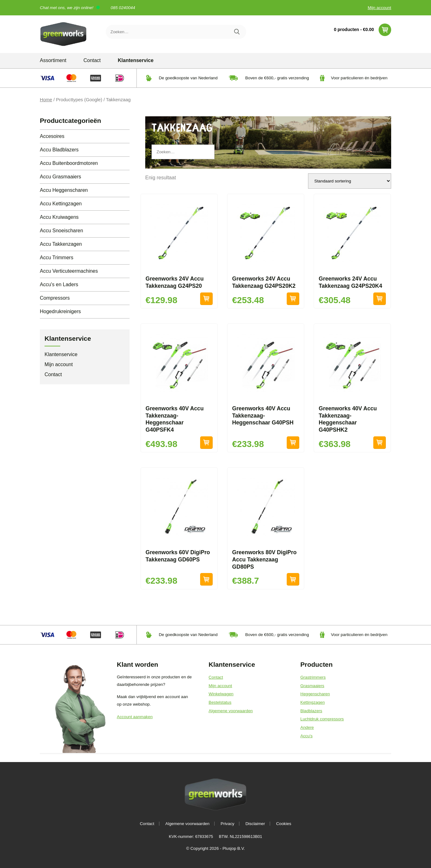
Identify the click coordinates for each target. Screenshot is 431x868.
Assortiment (53, 60)
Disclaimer (255, 824)
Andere (307, 727)
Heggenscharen (315, 694)
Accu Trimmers (57, 258)
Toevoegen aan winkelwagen (206, 299)
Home (46, 100)
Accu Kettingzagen (61, 204)
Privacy (227, 824)
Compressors (55, 298)
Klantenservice (136, 60)
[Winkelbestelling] (350, 181)
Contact (92, 60)
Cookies (284, 824)
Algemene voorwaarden (231, 711)
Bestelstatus (220, 702)
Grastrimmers (313, 677)
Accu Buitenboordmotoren (69, 163)
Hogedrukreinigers (60, 311)
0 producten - (362, 30)
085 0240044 (123, 8)
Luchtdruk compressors (322, 719)
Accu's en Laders (59, 284)
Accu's (307, 736)
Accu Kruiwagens (59, 217)
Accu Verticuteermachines (69, 271)
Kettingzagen (313, 702)
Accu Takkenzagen (61, 244)
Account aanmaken (135, 717)
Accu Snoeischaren (61, 231)
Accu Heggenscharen (64, 190)
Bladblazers (311, 711)
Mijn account (379, 8)
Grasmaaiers (312, 686)
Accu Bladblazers (59, 150)
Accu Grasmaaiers (61, 177)
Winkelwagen (221, 694)
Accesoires (52, 136)
